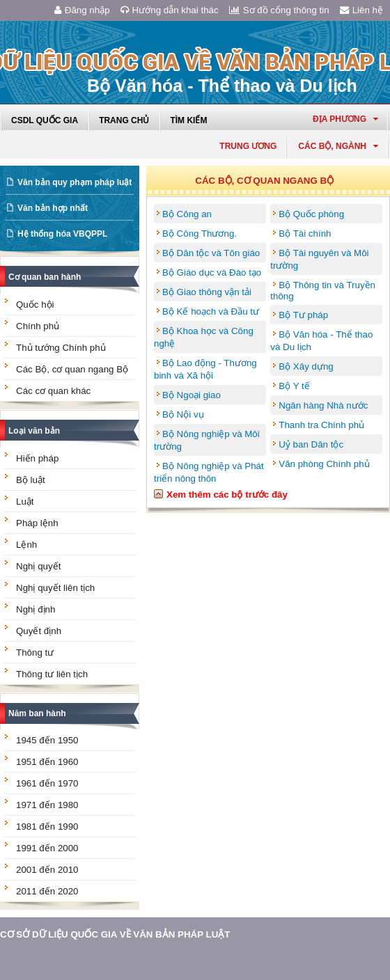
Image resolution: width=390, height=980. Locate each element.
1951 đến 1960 (47, 762)
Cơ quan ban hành (45, 277)
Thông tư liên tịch (52, 674)
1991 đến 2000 (47, 848)
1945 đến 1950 (47, 740)
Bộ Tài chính (305, 234)
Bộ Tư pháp (303, 315)
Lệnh (26, 545)
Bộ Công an (187, 214)
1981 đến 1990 (47, 827)
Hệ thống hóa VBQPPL (62, 234)
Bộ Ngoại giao (192, 395)
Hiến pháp (37, 458)
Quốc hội (35, 305)
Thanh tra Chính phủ (321, 425)
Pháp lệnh (37, 523)
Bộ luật (31, 480)
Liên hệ (361, 10)
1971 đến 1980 (47, 805)
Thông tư (35, 653)
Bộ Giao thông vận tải (207, 292)
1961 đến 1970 (47, 783)
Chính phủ (38, 326)
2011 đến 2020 (47, 891)
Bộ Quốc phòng (311, 214)
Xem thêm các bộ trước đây (227, 495)
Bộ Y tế (294, 386)
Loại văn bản (34, 431)
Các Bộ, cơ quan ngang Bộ (72, 369)
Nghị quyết (38, 566)
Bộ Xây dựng (306, 366)
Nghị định (36, 609)
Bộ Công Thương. (200, 234)
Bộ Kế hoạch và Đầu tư (211, 311)
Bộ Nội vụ (183, 414)
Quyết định (39, 631)
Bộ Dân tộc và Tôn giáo (211, 253)
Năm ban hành (37, 713)
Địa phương (345, 119)
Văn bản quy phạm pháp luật (75, 182)
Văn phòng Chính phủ (324, 464)
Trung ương (248, 146)
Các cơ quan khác (53, 391)
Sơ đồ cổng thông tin (279, 10)
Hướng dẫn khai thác (170, 10)
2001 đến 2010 (47, 870)
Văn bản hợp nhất (53, 208)
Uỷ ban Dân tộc (311, 444)
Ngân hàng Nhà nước (323, 405)
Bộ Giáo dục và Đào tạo (212, 272)
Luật (25, 501)
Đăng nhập (82, 10)
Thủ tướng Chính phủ (61, 348)
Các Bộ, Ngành (338, 146)
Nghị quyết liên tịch (55, 588)
